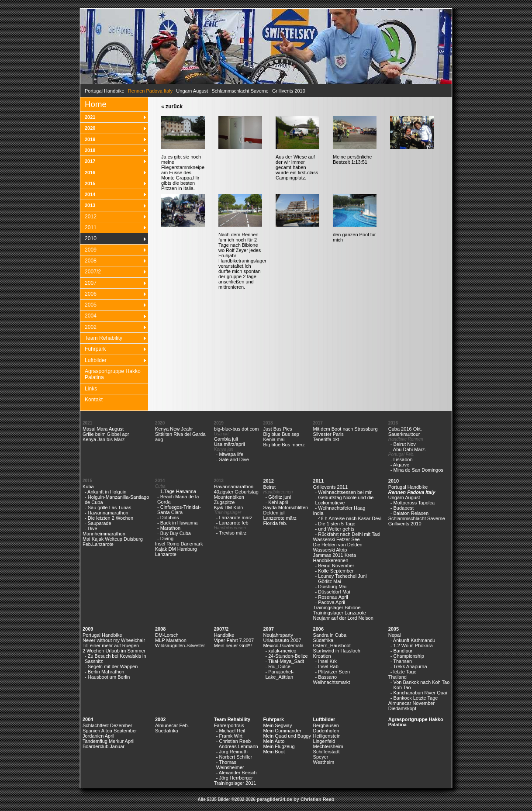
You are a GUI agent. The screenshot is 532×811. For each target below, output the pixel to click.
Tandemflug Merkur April (109, 741)
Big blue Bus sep (281, 434)
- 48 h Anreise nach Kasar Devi (349, 518)
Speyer (321, 757)
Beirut (269, 487)
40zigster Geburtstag (236, 492)
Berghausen (326, 725)
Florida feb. (275, 523)
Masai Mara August (103, 429)
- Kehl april (277, 502)
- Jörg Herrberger (235, 778)
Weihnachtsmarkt (332, 682)
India (318, 513)
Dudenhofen (326, 731)
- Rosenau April (332, 597)
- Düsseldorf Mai (333, 592)
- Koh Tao (401, 687)
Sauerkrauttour (404, 434)
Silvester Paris (328, 434)
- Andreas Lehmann (237, 746)
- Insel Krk (326, 661)
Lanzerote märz (280, 518)
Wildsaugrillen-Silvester (180, 645)
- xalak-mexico (281, 651)
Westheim (324, 762)
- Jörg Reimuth (232, 752)
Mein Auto (274, 741)
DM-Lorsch (167, 635)
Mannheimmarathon (104, 534)
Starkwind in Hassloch (337, 651)
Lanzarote (166, 554)
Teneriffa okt (326, 439)
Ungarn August (192, 91)
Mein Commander (282, 731)
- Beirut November (335, 566)
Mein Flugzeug (279, 746)
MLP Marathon (171, 640)
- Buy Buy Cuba (174, 533)
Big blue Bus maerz (284, 445)
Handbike (224, 635)
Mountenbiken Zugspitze (229, 500)
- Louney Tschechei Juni (341, 576)
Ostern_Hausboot (332, 645)
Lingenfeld (324, 741)
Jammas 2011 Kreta (335, 555)
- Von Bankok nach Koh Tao (420, 682)
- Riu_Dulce (278, 666)
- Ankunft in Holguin (105, 492)
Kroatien (322, 656)
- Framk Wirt (229, 736)
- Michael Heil (231, 731)
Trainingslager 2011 (235, 783)
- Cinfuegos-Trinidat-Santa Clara (179, 510)
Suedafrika (167, 731)
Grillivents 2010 (289, 91)
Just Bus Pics (277, 429)
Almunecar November (411, 703)
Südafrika (323, 640)
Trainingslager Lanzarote (340, 613)
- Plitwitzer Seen (333, 672)
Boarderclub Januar (104, 746)
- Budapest (402, 508)
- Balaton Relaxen (409, 513)
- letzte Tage (404, 672)
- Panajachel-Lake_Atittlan (279, 674)
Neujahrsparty (278, 635)
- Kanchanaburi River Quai (419, 693)
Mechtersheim (328, 746)
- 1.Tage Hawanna (177, 491)
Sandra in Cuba (330, 635)
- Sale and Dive (233, 459)
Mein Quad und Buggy (287, 736)
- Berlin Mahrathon (105, 672)
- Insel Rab (327, 666)
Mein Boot (274, 752)
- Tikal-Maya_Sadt (285, 661)
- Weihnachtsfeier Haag (340, 508)
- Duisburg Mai (331, 587)
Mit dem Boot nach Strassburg (345, 429)
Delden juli (274, 513)
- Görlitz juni (278, 497)
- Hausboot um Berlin (107, 677)
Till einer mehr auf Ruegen (111, 645)
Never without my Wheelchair (114, 640)
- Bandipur (402, 651)
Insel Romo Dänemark (179, 544)
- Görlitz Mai (328, 581)
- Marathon (169, 528)
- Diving (165, 538)
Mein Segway (277, 725)
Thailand (397, 677)
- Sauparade (98, 523)
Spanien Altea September (110, 731)
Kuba (88, 487)
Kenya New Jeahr (174, 429)
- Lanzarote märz (234, 518)
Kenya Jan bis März (104, 439)
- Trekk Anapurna (409, 666)
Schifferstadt (326, 752)
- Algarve (400, 465)
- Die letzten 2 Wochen (109, 518)
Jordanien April (98, 736)
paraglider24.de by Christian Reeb (296, 799)
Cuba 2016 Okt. (405, 429)
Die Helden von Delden (338, 545)
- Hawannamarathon (107, 513)
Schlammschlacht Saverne (240, 91)
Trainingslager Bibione (337, 607)
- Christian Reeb (233, 741)
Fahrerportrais (229, 725)
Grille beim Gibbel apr (106, 434)
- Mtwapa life (230, 454)
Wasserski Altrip (330, 550)
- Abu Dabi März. (408, 449)
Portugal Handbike (105, 91)
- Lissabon (402, 459)
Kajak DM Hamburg (176, 549)
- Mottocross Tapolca (413, 503)
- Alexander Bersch (237, 773)
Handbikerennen (331, 560)
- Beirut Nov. (404, 444)
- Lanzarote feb (232, 523)
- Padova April (330, 602)
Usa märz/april (230, 444)
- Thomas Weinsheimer (230, 765)
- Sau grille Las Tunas (108, 507)
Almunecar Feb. (172, 725)
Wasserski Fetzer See (337, 539)
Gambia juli (226, 439)
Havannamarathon (234, 487)
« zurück (172, 107)
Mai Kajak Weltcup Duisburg (113, 539)
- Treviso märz (231, 533)
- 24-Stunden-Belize (286, 656)
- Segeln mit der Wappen (111, 666)
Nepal (395, 635)
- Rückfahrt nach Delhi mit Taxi (348, 534)
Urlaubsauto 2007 (282, 640)
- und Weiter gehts (335, 529)
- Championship (407, 656)
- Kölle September (335, 571)
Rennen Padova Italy (412, 492)
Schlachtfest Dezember (107, 725)
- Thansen (401, 661)
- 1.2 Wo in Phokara (412, 645)
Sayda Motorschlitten (285, 507)
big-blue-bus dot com (237, 429)
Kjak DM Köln (229, 507)
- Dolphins (168, 518)
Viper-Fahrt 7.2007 (234, 640)
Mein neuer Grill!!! (233, 645)
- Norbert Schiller (234, 757)
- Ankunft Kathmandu (413, 640)
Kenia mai (274, 439)
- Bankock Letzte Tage (414, 698)
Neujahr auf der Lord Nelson (343, 618)
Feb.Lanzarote (98, 544)
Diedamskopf (402, 708)
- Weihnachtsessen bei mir (344, 492)
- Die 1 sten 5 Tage (335, 524)
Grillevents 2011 (331, 487)
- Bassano (326, 677)
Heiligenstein (327, 736)
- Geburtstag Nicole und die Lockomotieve (345, 500)
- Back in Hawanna (177, 523)
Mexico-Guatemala (283, 645)
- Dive (91, 528)
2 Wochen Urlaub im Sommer (114, 651)
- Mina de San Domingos (417, 470)
